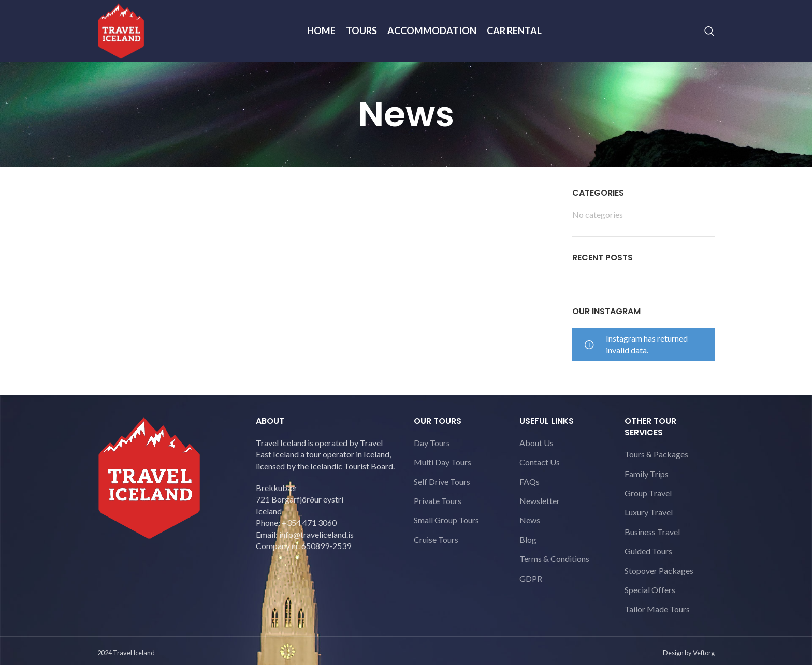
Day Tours (432, 443)
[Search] (709, 31)
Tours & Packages (656, 454)
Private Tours (438, 501)
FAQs (530, 482)
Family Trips (647, 474)
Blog (528, 540)
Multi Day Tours (443, 462)
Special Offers (650, 590)
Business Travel (652, 532)
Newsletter (540, 501)
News (530, 520)
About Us (536, 443)
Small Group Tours (446, 520)
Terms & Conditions (554, 559)
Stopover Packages (659, 571)
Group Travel (648, 493)
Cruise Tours (436, 540)
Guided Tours (648, 551)
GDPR (531, 578)
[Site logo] (121, 30)
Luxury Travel (649, 512)
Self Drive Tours (442, 482)
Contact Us (540, 462)
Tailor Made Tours (657, 609)
